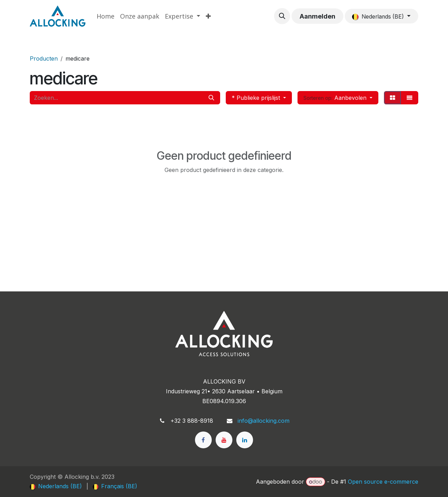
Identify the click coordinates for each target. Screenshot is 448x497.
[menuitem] (106, 16)
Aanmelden (317, 16)
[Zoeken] (211, 98)
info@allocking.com (264, 421)
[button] (282, 16)
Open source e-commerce (383, 482)
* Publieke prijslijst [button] (257, 98)
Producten (44, 58)
